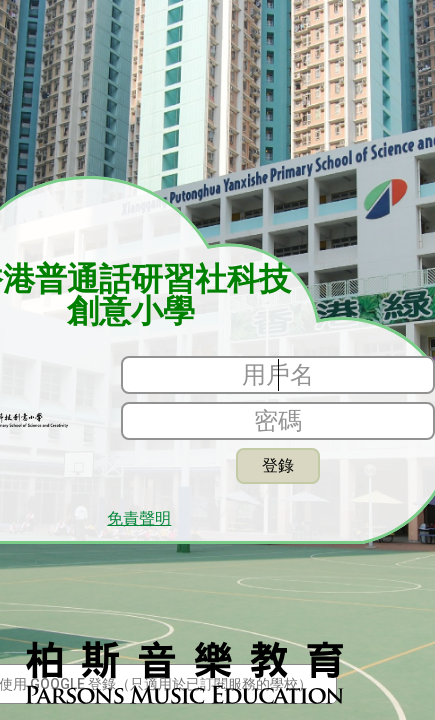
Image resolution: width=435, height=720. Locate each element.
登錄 (278, 466)
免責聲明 (139, 519)
